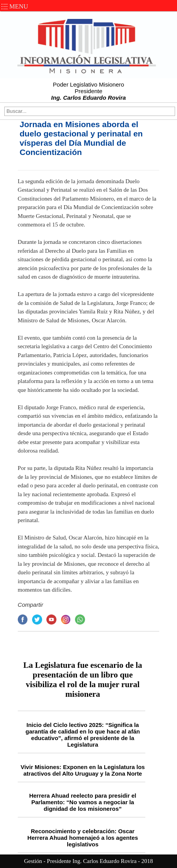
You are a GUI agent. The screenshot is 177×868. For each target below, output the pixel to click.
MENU (14, 7)
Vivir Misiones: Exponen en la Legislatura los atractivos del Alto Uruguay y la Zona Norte (83, 770)
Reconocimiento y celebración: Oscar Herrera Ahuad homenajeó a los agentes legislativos (83, 838)
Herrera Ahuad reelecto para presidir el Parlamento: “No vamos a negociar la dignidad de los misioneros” (83, 802)
